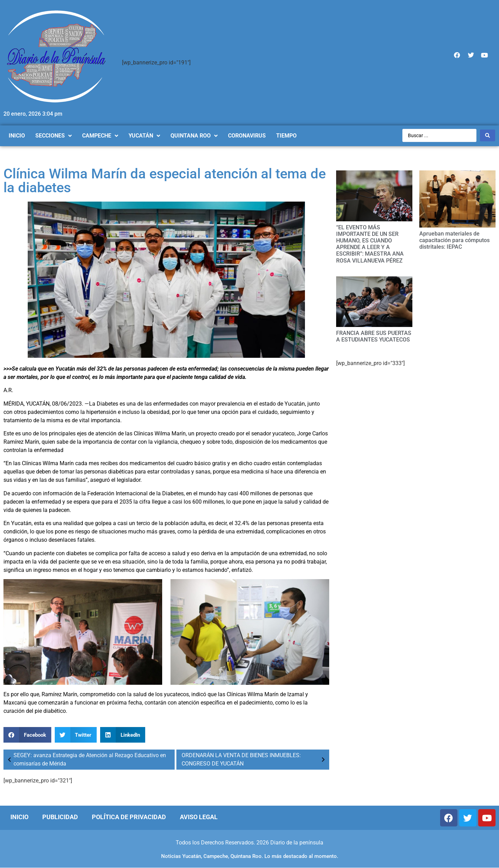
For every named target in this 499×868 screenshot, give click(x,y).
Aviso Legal (199, 817)
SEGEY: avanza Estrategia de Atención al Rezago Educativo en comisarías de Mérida (86, 759)
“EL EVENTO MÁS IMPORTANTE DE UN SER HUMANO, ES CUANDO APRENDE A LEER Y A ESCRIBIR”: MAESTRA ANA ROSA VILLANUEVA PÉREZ (370, 244)
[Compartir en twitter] (76, 735)
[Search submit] (488, 135)
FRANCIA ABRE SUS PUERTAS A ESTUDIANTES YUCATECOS (374, 336)
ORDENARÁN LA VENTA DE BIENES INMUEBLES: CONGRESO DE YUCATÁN (255, 759)
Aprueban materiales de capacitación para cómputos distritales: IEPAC (454, 240)
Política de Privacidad (129, 817)
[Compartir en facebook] (27, 735)
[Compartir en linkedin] (123, 735)
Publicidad (60, 817)
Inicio (19, 817)
